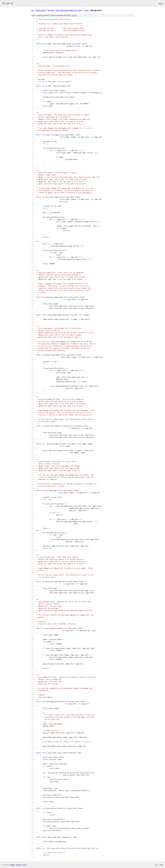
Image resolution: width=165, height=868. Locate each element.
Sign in (161, 3)
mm (87, 10)
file (74, 15)
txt (156, 865)
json (161, 865)
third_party (41, 10)
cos (32, 10)
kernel (51, 10)
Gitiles (13, 865)
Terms (24, 865)
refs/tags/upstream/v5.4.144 (68, 10)
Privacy (18, 865)
